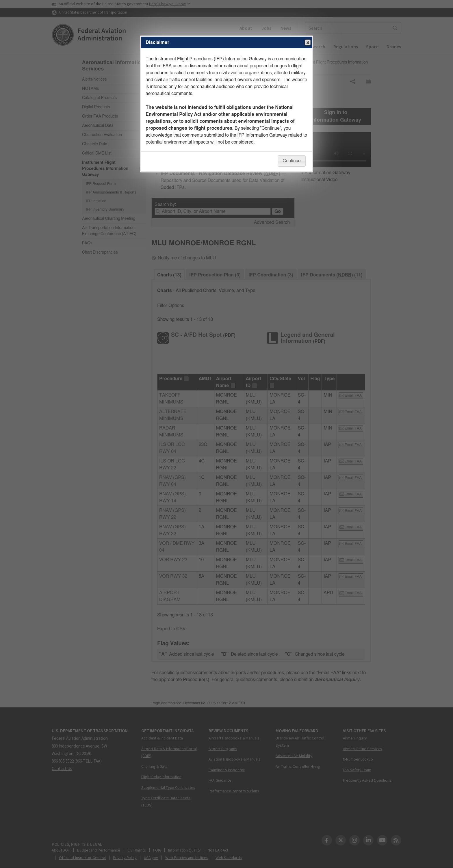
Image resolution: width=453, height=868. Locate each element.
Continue (292, 161)
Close (307, 43)
